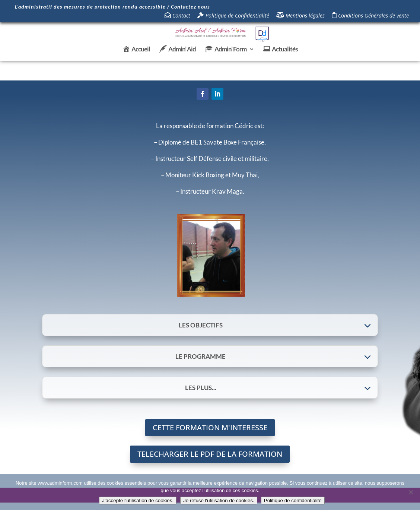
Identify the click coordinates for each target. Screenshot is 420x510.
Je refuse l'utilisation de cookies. (219, 501)
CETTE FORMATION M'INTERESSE (210, 427)
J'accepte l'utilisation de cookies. (138, 501)
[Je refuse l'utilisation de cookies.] (411, 492)
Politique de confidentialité (293, 501)
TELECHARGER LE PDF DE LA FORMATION (210, 454)
